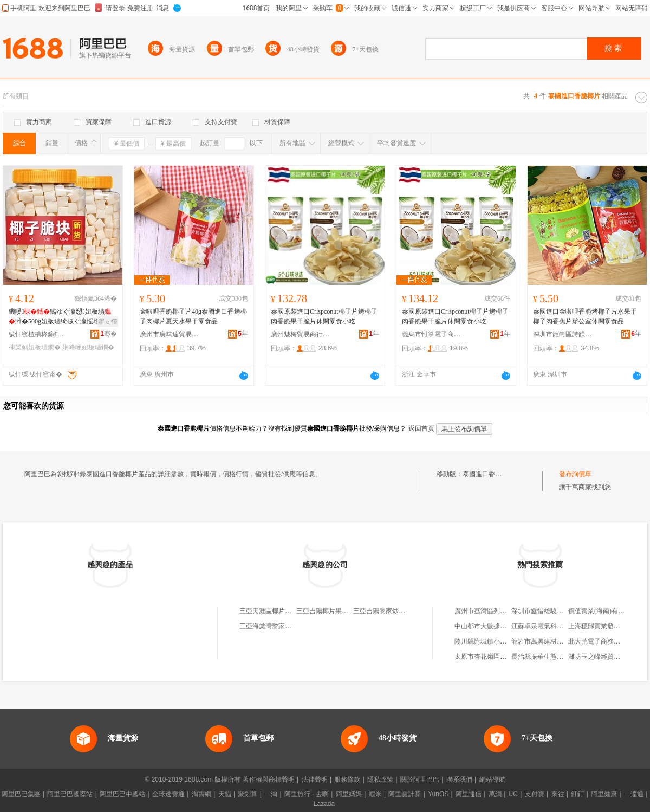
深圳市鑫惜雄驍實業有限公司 (554, 611)
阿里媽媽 (349, 794)
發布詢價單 (575, 474)
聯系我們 (459, 779)
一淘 (271, 794)
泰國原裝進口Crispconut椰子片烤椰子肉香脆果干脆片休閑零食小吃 (324, 316)
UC (513, 794)
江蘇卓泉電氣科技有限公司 (550, 626)
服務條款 (347, 779)
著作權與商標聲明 (269, 779)
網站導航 (492, 779)
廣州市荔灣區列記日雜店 (490, 611)
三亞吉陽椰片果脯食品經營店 (339, 611)
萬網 (495, 794)
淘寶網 (201, 794)
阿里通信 (469, 794)
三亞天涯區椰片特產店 (272, 611)
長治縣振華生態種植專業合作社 (557, 657)
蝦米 (375, 794)
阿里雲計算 (405, 794)
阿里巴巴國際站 (70, 794)
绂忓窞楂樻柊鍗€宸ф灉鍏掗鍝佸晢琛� (38, 334)
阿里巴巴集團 (21, 794)
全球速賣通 (168, 794)
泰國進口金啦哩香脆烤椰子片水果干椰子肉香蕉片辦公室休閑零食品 (585, 316)
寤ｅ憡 (108, 322)
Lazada (324, 804)
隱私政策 (380, 779)
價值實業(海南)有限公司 (603, 611)
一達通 (634, 794)
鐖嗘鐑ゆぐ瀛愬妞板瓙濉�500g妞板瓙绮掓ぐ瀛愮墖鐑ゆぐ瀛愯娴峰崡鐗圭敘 (61, 317)
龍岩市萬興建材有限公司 (547, 641)
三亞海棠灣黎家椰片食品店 (278, 626)
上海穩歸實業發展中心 (601, 626)
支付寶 (535, 794)
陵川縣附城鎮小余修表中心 (493, 641)
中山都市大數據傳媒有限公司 (497, 626)
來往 (558, 794)
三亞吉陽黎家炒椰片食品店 (392, 611)
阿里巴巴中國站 (122, 794)
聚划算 (248, 794)
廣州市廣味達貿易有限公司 (170, 334)
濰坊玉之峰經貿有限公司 (604, 657)
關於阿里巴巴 (420, 779)
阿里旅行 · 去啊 (307, 794)
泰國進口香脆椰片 (489, 474)
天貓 (225, 794)
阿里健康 (604, 794)
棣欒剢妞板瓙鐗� (35, 347)
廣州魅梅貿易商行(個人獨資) (301, 334)
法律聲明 (315, 779)
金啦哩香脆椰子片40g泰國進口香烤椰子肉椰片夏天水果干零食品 (193, 316)
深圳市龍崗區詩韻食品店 (563, 334)
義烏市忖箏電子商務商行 (432, 334)
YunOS (438, 794)
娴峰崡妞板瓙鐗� (88, 347)
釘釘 (577, 794)
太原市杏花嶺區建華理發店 (493, 657)
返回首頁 (421, 428)
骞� (109, 334)
